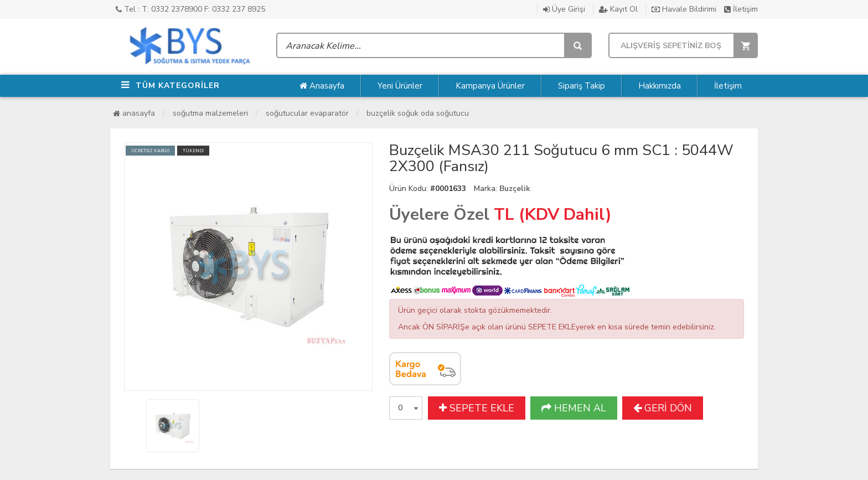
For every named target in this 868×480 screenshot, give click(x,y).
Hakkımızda (660, 86)
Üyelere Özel (439, 215)
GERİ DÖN (663, 408)
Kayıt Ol (618, 9)
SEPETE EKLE (477, 408)
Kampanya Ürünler (490, 86)
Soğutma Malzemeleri (210, 113)
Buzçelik (515, 189)
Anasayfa (322, 86)
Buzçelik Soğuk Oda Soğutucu (418, 113)
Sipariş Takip (582, 86)
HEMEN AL (574, 408)
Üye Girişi (564, 9)
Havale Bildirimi (684, 9)
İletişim (741, 9)
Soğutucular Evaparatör (307, 113)
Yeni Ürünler (400, 86)
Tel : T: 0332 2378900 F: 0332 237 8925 (190, 9)
